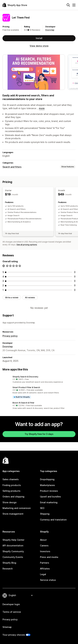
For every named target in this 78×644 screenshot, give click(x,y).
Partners (45, 563)
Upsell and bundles (50, 497)
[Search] (68, 5)
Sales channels (11, 479)
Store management (13, 514)
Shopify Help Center (13, 540)
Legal (43, 574)
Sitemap (7, 627)
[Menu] (74, 5)
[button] (39, 379)
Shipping (45, 514)
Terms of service (12, 612)
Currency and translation (53, 520)
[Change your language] (21, 595)
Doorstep (50, 30)
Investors (45, 551)
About (43, 540)
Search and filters (12, 167)
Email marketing (49, 502)
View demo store (39, 46)
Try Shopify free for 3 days (39, 434)
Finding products (12, 485)
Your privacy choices (14, 635)
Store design (9, 502)
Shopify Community (13, 551)
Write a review (12, 298)
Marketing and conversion (17, 508)
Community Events (13, 557)
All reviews (30, 298)
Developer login (11, 604)
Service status (48, 580)
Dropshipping (47, 479)
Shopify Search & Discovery (25, 377)
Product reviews (49, 491)
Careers (44, 546)
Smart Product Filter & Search (26, 387)
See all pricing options (27, 245)
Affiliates (45, 569)
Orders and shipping (13, 497)
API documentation (13, 546)
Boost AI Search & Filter (23, 403)
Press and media (49, 557)
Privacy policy (10, 336)
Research (8, 569)
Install (39, 38)
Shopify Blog (9, 563)
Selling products (11, 491)
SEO (42, 508)
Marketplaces (47, 485)
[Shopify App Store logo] (15, 5)
